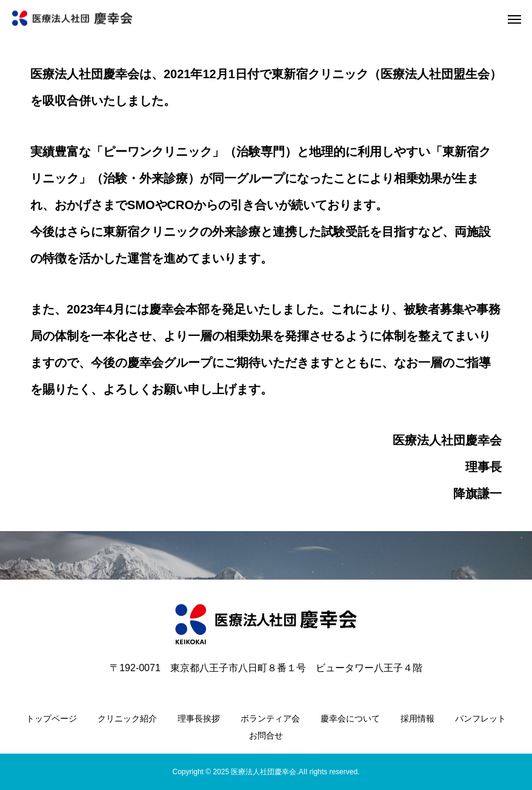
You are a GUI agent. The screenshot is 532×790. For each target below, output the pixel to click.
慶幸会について (350, 718)
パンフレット (480, 718)
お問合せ (266, 735)
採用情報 (417, 718)
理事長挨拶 (199, 718)
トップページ (52, 718)
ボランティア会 (270, 718)
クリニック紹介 (127, 718)
